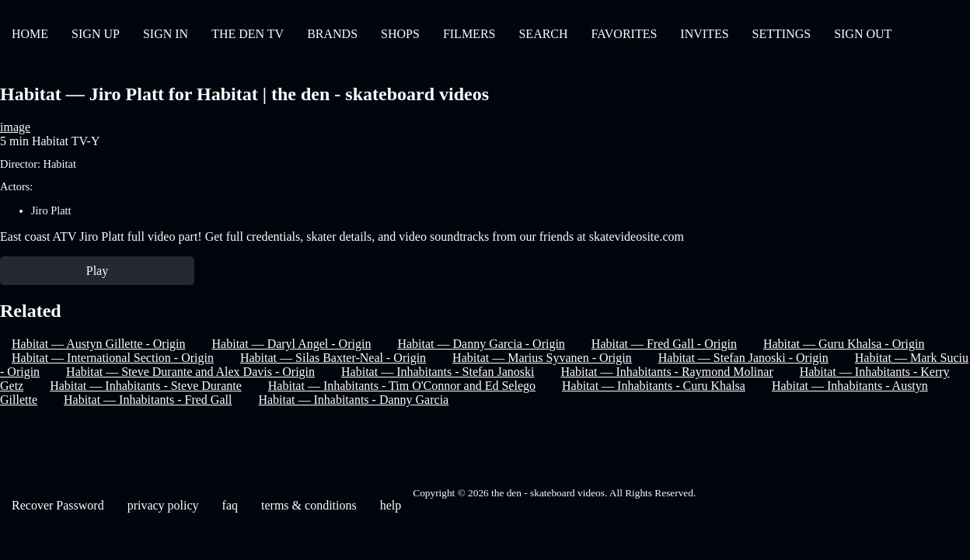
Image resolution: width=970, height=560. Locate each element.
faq (230, 505)
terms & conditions (309, 505)
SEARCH (543, 34)
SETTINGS (782, 34)
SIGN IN (166, 34)
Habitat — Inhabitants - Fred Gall (148, 400)
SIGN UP (96, 34)
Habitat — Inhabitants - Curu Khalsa (654, 386)
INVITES (704, 34)
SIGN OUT (863, 34)
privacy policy (163, 505)
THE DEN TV (248, 34)
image (15, 127)
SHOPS (400, 34)
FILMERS (469, 34)
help (391, 505)
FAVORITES (625, 34)
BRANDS (332, 34)
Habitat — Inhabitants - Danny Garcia (353, 400)
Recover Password (58, 505)
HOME (30, 34)
